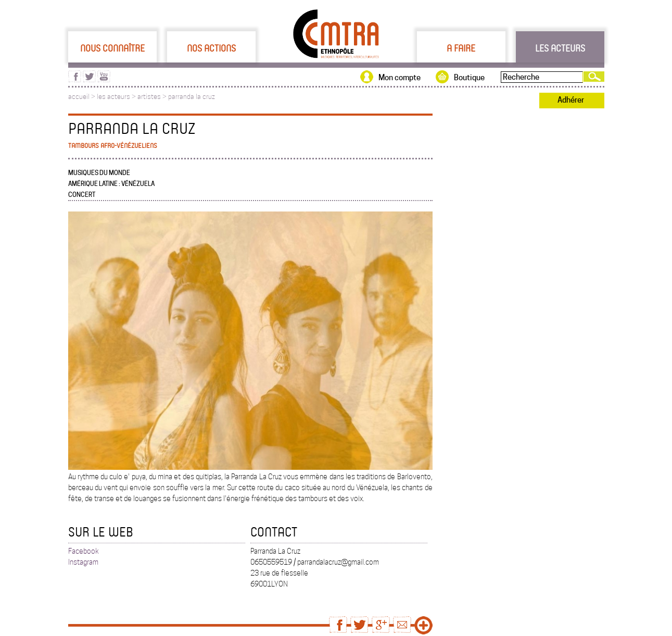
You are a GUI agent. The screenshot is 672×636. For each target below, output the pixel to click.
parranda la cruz (192, 97)
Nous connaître (112, 48)
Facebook (84, 551)
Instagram (83, 562)
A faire (461, 48)
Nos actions (211, 48)
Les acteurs (560, 48)
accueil (79, 97)
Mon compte (400, 78)
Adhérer (571, 100)
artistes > (153, 97)
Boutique (469, 78)
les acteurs (113, 97)
